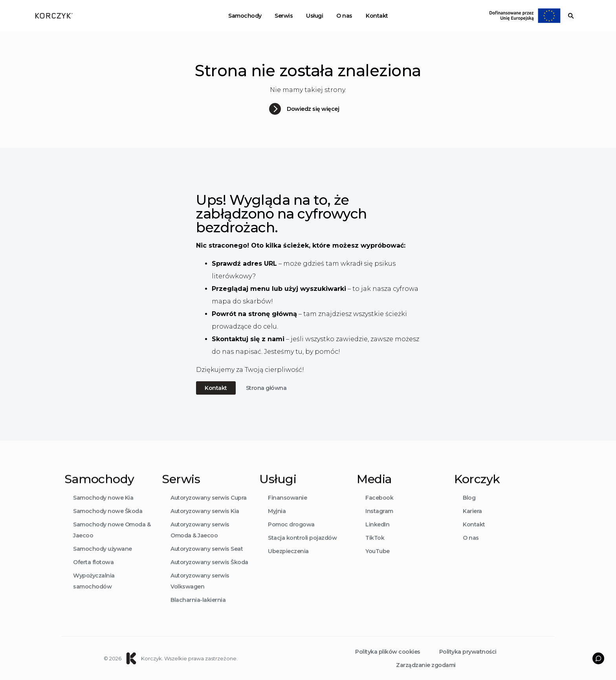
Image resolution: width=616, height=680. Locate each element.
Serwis (284, 16)
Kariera (472, 522)
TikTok (375, 549)
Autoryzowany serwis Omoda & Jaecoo (200, 541)
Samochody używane (103, 560)
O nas (344, 16)
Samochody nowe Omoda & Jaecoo (112, 541)
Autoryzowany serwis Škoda (209, 573)
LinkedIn (377, 535)
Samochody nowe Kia (103, 509)
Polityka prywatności (468, 652)
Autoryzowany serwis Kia (205, 522)
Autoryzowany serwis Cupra (209, 509)
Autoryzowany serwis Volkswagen (200, 592)
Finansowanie (287, 509)
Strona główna (266, 388)
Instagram (379, 522)
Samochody (245, 16)
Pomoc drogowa (291, 535)
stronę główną (273, 314)
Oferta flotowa (93, 573)
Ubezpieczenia (288, 562)
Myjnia (277, 522)
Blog (469, 509)
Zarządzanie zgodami (426, 665)
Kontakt (377, 16)
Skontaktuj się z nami (248, 339)
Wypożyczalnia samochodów (94, 592)
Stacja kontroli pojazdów (302, 549)
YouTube (378, 562)
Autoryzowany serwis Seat (207, 560)
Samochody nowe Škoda (108, 522)
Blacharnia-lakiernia (198, 611)
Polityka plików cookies (388, 652)
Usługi (314, 16)
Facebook (379, 509)
